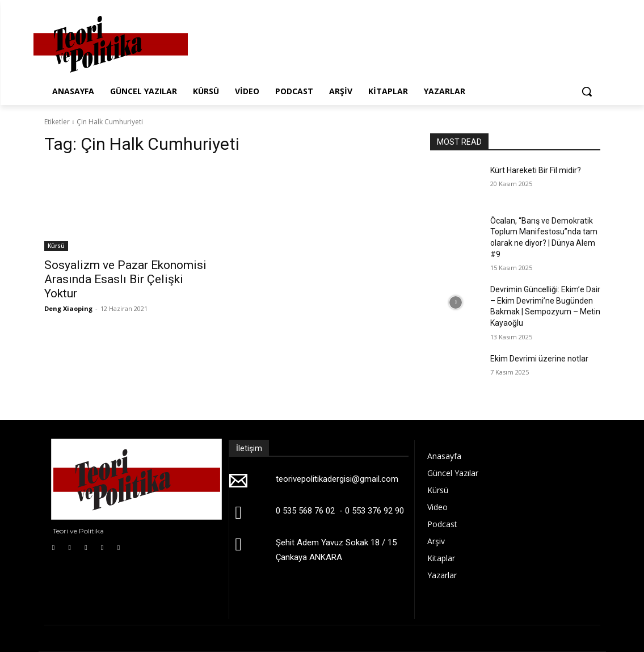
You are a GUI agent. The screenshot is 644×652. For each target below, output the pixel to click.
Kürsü (56, 246)
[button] (587, 91)
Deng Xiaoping (68, 308)
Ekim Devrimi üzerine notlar (539, 359)
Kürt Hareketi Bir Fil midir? (536, 170)
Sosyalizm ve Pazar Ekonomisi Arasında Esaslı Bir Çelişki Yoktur (125, 279)
